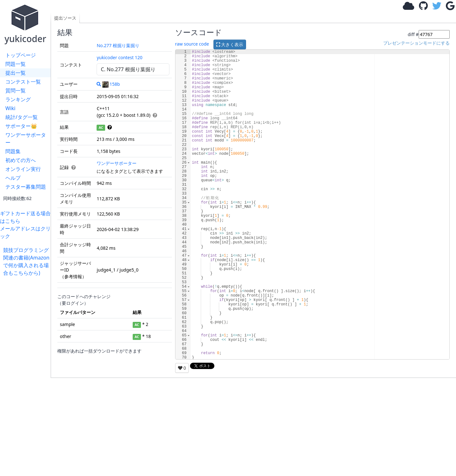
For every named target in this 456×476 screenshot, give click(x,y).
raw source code (192, 44)
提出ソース (65, 18)
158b (111, 84)
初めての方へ (21, 160)
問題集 (13, 151)
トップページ (21, 55)
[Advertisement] (27, 372)
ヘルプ (13, 178)
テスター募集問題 (26, 187)
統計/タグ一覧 (22, 117)
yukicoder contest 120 (119, 57)
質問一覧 (16, 91)
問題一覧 (16, 64)
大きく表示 (230, 44)
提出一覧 (16, 73)
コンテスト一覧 (23, 82)
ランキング (18, 99)
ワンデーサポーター (26, 139)
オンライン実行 (23, 169)
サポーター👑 (21, 126)
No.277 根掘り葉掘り (118, 45)
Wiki (10, 108)
